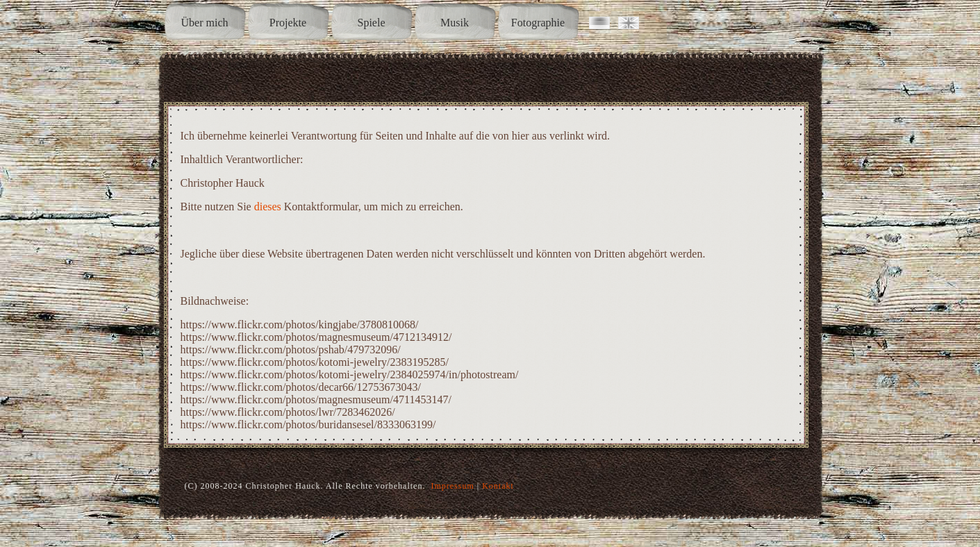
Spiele (372, 23)
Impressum (452, 486)
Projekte (288, 23)
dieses (268, 207)
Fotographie (538, 23)
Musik (455, 23)
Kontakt (498, 486)
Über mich (205, 23)
